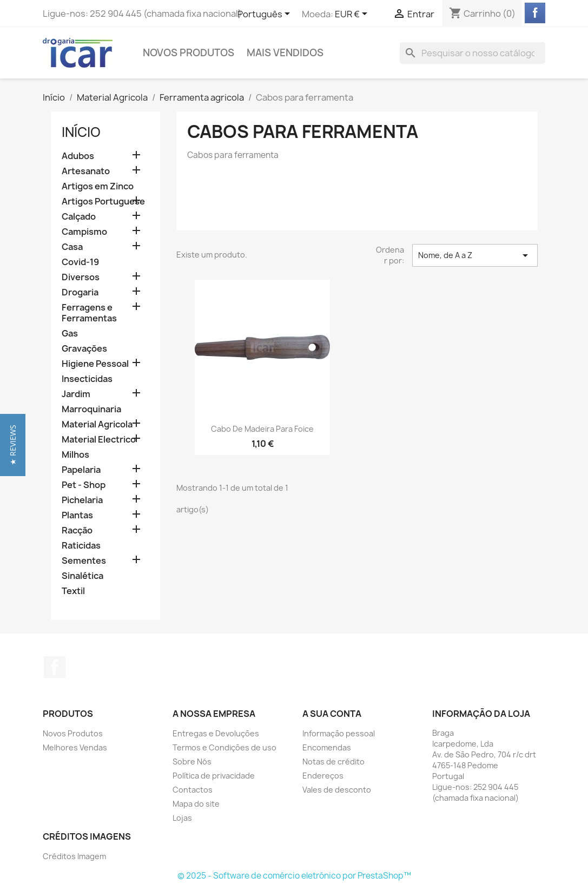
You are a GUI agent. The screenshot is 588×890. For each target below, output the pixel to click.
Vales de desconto (337, 790)
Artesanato (86, 171)
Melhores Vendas (75, 747)
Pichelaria (82, 500)
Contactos (193, 790)
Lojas (182, 818)
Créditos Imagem (74, 856)
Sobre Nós (192, 762)
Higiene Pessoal (95, 364)
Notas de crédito (333, 762)
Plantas (77, 515)
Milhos (75, 455)
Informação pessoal (339, 733)
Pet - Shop (84, 485)
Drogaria (80, 292)
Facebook (55, 667)
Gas (70, 334)
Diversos (81, 277)
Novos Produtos (189, 53)
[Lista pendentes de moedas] (353, 15)
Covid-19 (80, 262)
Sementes (84, 561)
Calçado (79, 217)
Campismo (84, 232)
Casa (72, 247)
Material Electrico (99, 440)
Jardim (76, 394)
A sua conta (332, 714)
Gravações (84, 349)
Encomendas (327, 747)
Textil (73, 591)
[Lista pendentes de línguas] (266, 15)
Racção (77, 530)
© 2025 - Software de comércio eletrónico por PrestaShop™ (294, 876)
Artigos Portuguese (103, 202)
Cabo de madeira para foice (262, 429)
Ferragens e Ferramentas (89, 313)
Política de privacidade (214, 776)
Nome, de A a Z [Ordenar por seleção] (475, 255)
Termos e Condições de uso (224, 747)
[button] (13, 445)
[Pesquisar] (473, 53)
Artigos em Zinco (98, 186)
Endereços (323, 776)
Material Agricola (97, 424)
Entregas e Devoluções (216, 733)
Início (81, 132)
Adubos (78, 156)
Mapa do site (196, 804)
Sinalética (82, 576)
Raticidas (81, 546)
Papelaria (81, 470)
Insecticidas (87, 379)
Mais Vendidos (285, 53)
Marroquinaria (91, 409)
